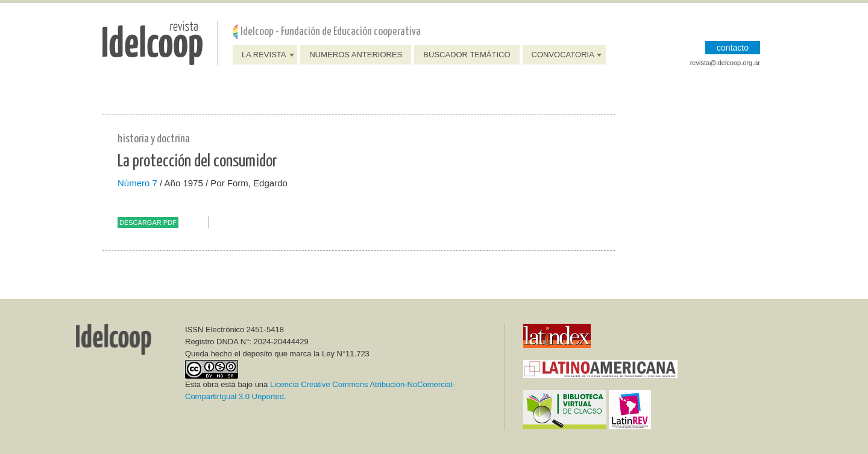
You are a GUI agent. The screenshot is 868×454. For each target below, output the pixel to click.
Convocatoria (563, 55)
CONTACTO (733, 48)
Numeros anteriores (356, 55)
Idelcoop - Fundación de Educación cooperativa (331, 32)
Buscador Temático (467, 55)
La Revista (264, 55)
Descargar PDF (148, 222)
